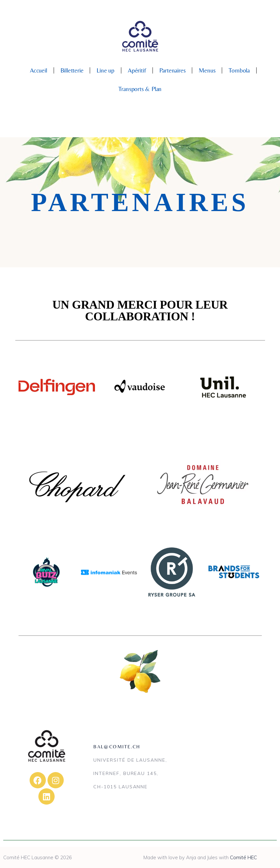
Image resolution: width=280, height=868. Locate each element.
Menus (207, 70)
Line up (106, 70)
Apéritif (137, 70)
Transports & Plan (140, 89)
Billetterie (72, 70)
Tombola (239, 70)
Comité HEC (243, 857)
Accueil (39, 70)
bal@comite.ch (117, 747)
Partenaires (173, 70)
